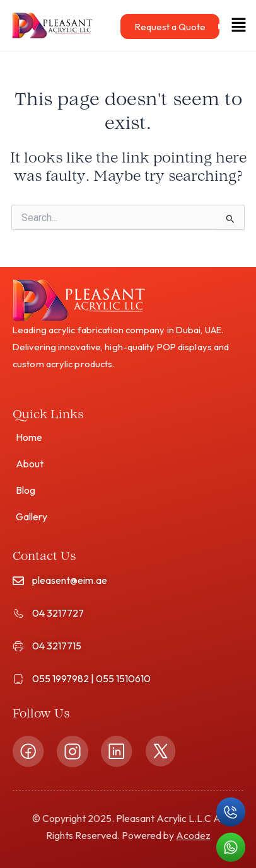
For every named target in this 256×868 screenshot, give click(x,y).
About (30, 464)
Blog (26, 490)
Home (29, 437)
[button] (231, 26)
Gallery (32, 517)
